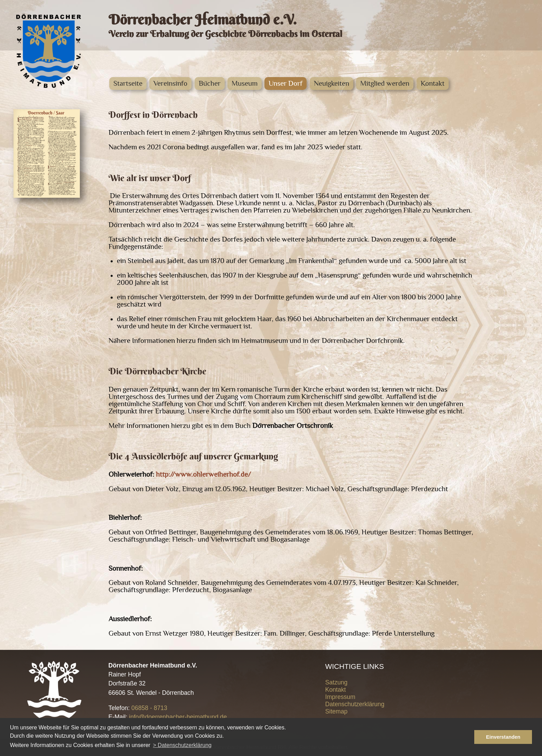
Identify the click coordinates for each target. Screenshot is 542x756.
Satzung (337, 682)
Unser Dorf (286, 83)
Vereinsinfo (170, 83)
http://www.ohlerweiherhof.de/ (203, 474)
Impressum (340, 697)
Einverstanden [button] (503, 737)
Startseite (128, 83)
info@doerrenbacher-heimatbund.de (178, 717)
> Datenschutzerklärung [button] (182, 745)
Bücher (210, 83)
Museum (245, 83)
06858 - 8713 (149, 708)
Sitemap (337, 711)
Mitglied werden (385, 83)
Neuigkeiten (331, 83)
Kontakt (433, 83)
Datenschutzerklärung (355, 704)
